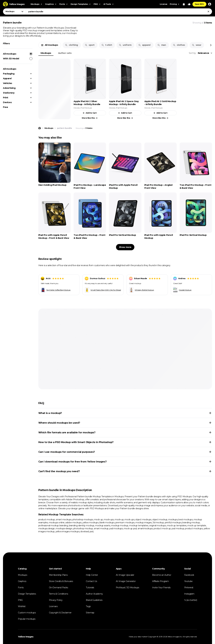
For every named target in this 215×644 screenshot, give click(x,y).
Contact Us (91, 581)
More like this (90, 118)
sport (90, 45)
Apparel (7, 78)
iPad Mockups (86, 108)
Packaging (9, 74)
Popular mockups (27, 619)
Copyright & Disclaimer (60, 613)
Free (5, 107)
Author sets (65, 53)
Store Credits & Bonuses (61, 581)
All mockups (18, 54)
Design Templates (27, 594)
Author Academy (94, 594)
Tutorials (90, 588)
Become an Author (162, 575)
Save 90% (199, 4)
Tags (88, 606)
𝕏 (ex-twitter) (191, 600)
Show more (125, 247)
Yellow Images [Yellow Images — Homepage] (26, 637)
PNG (20, 600)
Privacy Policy (56, 600)
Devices (7, 102)
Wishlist (22, 606)
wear (196, 45)
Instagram (189, 594)
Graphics (22, 581)
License (164, 4)
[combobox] (119, 12)
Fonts (21, 588)
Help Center (92, 575)
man (162, 45)
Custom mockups (27, 613)
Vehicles (8, 83)
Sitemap (90, 613)
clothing (71, 45)
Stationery (9, 93)
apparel (144, 45)
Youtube (188, 581)
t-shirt (107, 45)
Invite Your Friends (161, 588)
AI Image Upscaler (125, 575)
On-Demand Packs (59, 588)
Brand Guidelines (94, 600)
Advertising (9, 88)
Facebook (189, 575)
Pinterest (189, 588)
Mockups (46, 53)
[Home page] (40, 128)
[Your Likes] (189, 4)
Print (6, 98)
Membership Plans (58, 575)
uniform (125, 45)
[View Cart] (184, 4)
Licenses (53, 606)
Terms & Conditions (59, 594)
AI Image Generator (126, 581)
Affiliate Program (160, 581)
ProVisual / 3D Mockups (128, 588)
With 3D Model (18, 59)
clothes (179, 45)
